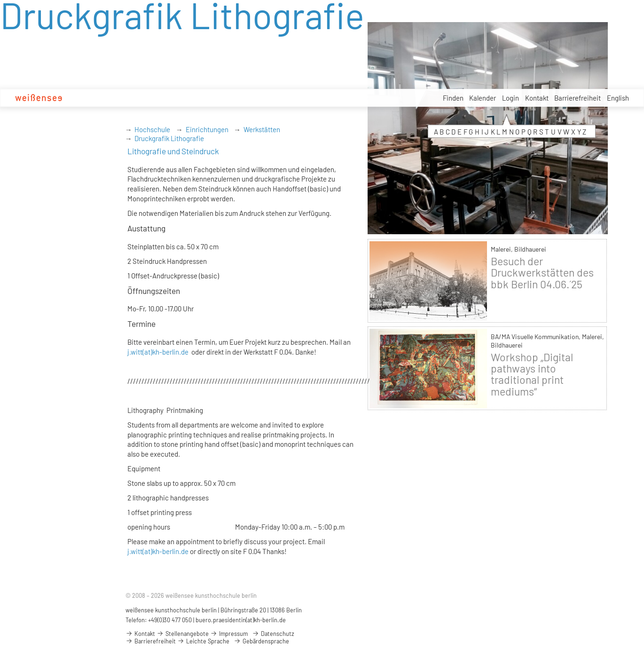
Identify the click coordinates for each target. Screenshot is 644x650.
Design (224, 98)
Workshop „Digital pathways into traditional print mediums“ (532, 374)
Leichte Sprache (203, 641)
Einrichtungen (207, 129)
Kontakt (537, 98)
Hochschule (95, 98)
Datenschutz (273, 634)
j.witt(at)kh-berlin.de (158, 352)
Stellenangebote (319, 98)
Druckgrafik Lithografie (169, 138)
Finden (453, 98)
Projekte (276, 98)
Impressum (229, 634)
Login (510, 98)
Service (362, 99)
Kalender (483, 98)
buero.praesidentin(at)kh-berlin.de (241, 620)
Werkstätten (262, 129)
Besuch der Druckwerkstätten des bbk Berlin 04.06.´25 (542, 272)
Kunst (249, 98)
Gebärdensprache (261, 641)
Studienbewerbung (148, 98)
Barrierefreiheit (577, 98)
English (618, 98)
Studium (195, 98)
